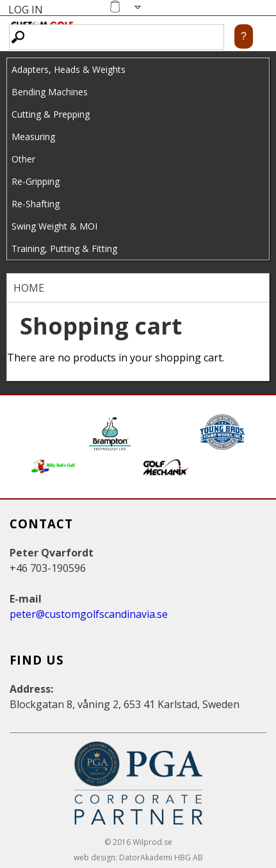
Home (29, 288)
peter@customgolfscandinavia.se (89, 614)
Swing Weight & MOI (54, 226)
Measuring (33, 137)
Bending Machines (50, 92)
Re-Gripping (36, 181)
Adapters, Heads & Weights (69, 69)
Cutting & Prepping (51, 114)
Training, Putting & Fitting (64, 249)
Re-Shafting (36, 204)
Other (23, 159)
